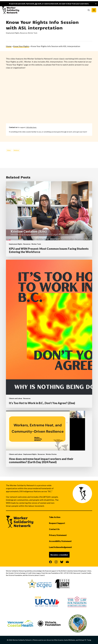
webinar (16, 150)
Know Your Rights (21, 46)
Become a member (59, 555)
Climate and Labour (16, 398)
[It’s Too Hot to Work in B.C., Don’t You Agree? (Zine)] (49, 334)
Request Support (57, 523)
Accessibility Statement (60, 541)
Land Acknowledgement (60, 547)
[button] (94, 10)
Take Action (55, 517)
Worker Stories (51, 454)
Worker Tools (33, 33)
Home (9, 46)
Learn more (84, 4)
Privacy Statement (58, 535)
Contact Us (54, 529)
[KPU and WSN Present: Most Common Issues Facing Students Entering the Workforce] (49, 219)
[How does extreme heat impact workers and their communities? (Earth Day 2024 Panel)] (49, 439)
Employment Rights (13, 33)
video (9, 150)
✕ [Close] (96, 4)
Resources (24, 33)
